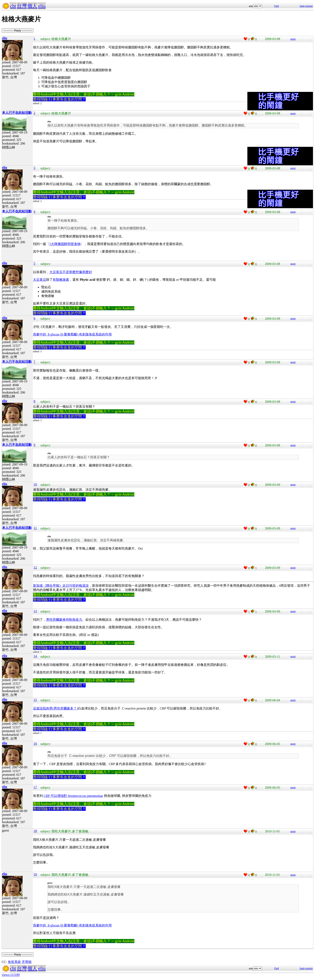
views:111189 (11, 975)
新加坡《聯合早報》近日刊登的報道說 (61, 586)
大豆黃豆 (40, 280)
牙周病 (27, 962)
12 (35, 567)
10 (35, 484)
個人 (32, 6)
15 (35, 700)
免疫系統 (14, 962)
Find (276, 6)
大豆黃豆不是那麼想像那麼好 (71, 272)
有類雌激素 (61, 280)
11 (35, 528)
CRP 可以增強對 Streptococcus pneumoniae (73, 796)
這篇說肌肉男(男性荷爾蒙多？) (55, 708)
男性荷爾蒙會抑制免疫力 (64, 620)
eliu (42, 6)
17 (35, 787)
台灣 (22, 6)
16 (35, 743)
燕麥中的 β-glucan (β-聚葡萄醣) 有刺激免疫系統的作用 (72, 334)
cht (13, 6)
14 (35, 656)
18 (35, 831)
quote (293, 39)
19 (35, 874)
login (302, 6)
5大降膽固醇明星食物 (65, 244)
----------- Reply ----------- (18, 30)
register (309, 6)
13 (35, 611)
